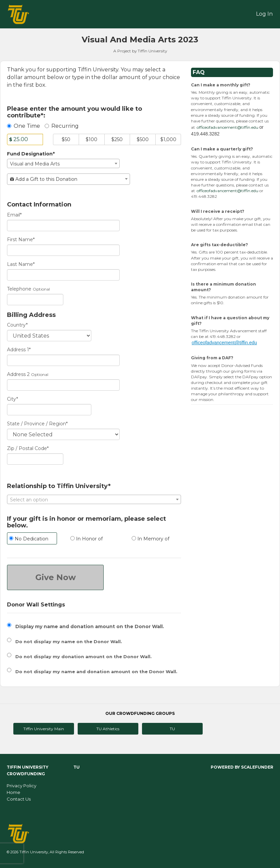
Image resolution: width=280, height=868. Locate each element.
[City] (49, 410)
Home (13, 792)
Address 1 (19, 350)
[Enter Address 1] (63, 360)
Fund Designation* (31, 154)
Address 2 (18, 374)
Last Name (21, 264)
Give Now (55, 577)
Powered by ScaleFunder (242, 767)
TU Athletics (108, 729)
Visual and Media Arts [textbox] (35, 164)
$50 (66, 139)
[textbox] (68, 179)
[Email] (63, 226)
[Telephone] (35, 300)
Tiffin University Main (44, 729)
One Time (23, 126)
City (12, 399)
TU (172, 729)
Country (17, 325)
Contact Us (19, 799)
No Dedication (29, 539)
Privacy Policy (21, 786)
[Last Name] (63, 275)
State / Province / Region (37, 424)
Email (14, 215)
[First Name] (63, 250)
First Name (21, 240)
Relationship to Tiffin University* (59, 486)
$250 (117, 139)
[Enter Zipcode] (35, 459)
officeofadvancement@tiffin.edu (227, 127)
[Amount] (25, 139)
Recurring (62, 126)
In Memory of (150, 539)
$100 (91, 139)
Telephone (19, 289)
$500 (143, 139)
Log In (264, 14)
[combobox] (63, 163)
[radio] (33, 539)
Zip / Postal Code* (28, 448)
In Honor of (86, 539)
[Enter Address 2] (63, 385)
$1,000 (168, 139)
